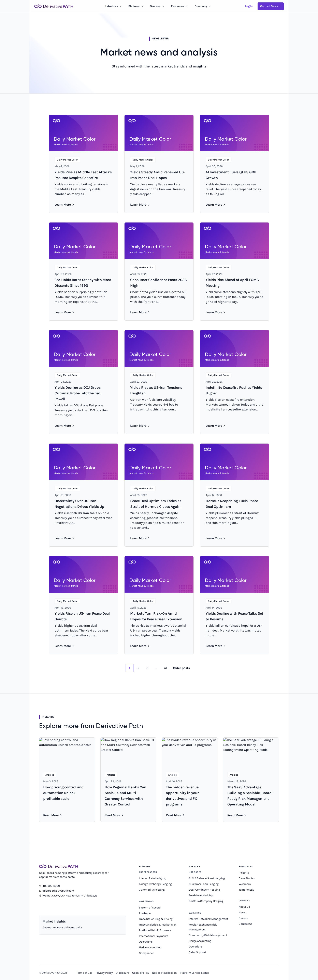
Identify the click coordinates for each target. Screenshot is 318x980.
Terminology (246, 890)
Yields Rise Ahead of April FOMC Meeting (232, 283)
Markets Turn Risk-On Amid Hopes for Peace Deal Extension (156, 616)
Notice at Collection (164, 973)
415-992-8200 (51, 886)
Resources (177, 6)
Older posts (181, 668)
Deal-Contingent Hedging (204, 890)
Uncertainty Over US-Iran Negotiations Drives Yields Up (79, 504)
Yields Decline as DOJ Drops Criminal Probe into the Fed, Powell (78, 393)
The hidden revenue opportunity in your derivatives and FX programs (182, 796)
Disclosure (122, 973)
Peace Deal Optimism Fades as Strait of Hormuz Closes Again (156, 504)
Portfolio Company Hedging (206, 901)
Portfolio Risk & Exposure (155, 930)
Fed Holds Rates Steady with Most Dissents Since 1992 (83, 283)
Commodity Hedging (152, 890)
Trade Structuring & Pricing (156, 919)
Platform (134, 6)
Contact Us (245, 924)
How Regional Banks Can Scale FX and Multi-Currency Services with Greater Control (125, 796)
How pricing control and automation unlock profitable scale (63, 793)
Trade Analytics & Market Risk (158, 925)
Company (244, 901)
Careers (243, 918)
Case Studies (247, 878)
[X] (50, 905)
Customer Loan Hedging (204, 884)
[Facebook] (74, 905)
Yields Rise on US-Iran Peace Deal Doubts (82, 616)
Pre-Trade (145, 913)
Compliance (146, 953)
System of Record (150, 908)
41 (165, 668)
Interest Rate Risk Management (208, 919)
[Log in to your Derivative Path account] (249, 6)
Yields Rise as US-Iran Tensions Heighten (156, 390)
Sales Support (198, 952)
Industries (111, 6)
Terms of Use (84, 973)
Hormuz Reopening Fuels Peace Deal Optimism (232, 504)
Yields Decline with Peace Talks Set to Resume (234, 616)
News (242, 912)
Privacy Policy (104, 973)
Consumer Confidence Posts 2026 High (158, 283)
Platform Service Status (194, 973)
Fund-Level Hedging (201, 895)
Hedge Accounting (150, 947)
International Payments (154, 936)
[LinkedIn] (42, 905)
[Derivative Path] (54, 6)
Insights (244, 873)
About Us (244, 907)
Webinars (245, 884)
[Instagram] (66, 905)
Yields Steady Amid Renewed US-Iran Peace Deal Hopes (158, 175)
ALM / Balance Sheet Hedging (207, 878)
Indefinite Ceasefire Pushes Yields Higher (234, 390)
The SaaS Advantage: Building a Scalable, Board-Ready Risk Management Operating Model (250, 796)
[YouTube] (58, 905)
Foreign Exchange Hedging (156, 884)
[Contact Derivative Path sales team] (271, 6)
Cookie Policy (141, 973)
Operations (146, 942)
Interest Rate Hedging (153, 878)
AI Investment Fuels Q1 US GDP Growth (231, 175)
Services (155, 6)
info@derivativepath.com (58, 891)
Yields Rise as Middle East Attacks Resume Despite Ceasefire (83, 175)
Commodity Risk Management (208, 935)
